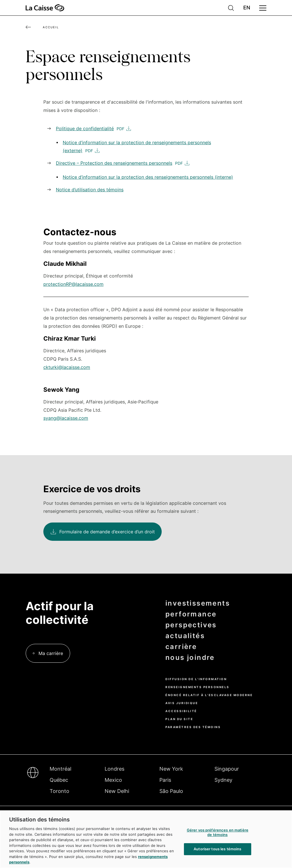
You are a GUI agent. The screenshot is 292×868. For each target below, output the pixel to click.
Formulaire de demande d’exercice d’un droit (107, 532)
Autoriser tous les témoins (217, 849)
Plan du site (179, 719)
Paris (165, 780)
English (247, 8)
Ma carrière (51, 653)
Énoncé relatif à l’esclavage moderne (209, 695)
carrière (181, 647)
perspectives (191, 625)
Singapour (227, 769)
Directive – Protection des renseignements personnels (114, 163)
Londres (114, 769)
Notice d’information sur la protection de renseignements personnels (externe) (137, 147)
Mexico (113, 780)
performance (191, 614)
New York (171, 769)
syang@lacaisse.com (66, 418)
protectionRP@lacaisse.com (73, 284)
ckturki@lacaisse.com (67, 367)
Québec (59, 780)
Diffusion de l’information (196, 679)
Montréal (60, 769)
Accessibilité (181, 711)
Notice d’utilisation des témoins (90, 190)
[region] (146, 839)
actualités (185, 636)
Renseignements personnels (197, 687)
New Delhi (117, 791)
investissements (198, 603)
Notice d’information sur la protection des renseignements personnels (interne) (148, 177)
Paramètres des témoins (193, 727)
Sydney (223, 780)
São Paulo (171, 791)
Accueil (51, 27)
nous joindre (190, 658)
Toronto (59, 791)
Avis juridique (182, 703)
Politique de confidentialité (85, 128)
